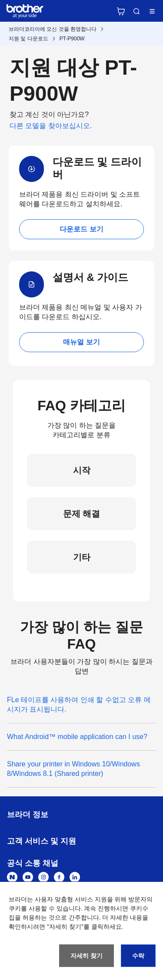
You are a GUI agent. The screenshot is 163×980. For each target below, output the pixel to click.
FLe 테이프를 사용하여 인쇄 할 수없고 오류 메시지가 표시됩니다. (79, 704)
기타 (82, 557)
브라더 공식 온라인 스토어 (121, 11)
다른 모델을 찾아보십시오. (51, 126)
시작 (82, 470)
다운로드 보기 (81, 229)
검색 (136, 11)
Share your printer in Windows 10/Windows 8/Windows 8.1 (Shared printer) (73, 769)
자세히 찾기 (86, 956)
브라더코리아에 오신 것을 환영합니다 (53, 29)
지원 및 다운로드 (28, 39)
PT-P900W (72, 39)
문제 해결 (82, 514)
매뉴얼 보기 (81, 342)
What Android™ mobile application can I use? (77, 737)
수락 (138, 956)
